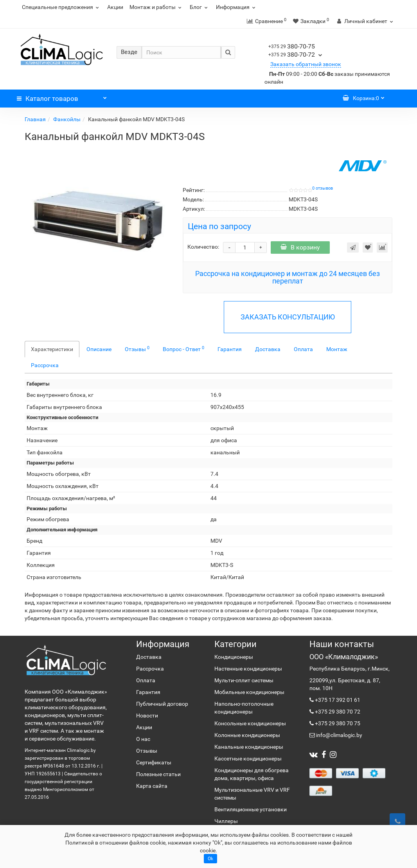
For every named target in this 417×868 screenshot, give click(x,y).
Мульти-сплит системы (244, 680)
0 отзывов (323, 188)
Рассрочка (45, 365)
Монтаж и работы (156, 7)
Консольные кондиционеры (250, 723)
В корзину (300, 247)
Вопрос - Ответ (183, 349)
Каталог (62, 97)
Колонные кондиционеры (247, 735)
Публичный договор (162, 704)
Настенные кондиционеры (248, 669)
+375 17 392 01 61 (337, 700)
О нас (143, 739)
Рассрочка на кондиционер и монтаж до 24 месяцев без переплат (288, 277)
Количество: (203, 247)
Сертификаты (154, 762)
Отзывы (137, 349)
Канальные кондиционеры (249, 747)
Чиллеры (226, 821)
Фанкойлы (67, 119)
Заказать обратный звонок (306, 64)
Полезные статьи (158, 774)
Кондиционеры (234, 657)
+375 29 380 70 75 (337, 723)
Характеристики (52, 349)
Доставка (268, 349)
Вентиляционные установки (251, 809)
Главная (35, 119)
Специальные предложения (61, 7)
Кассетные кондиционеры (248, 759)
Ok (210, 859)
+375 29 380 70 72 (337, 712)
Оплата (303, 349)
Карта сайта (152, 786)
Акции (115, 7)
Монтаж (337, 349)
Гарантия (230, 349)
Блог (200, 7)
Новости (147, 716)
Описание (99, 349)
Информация (237, 7)
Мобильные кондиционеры (249, 692)
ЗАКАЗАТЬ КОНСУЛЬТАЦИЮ (288, 317)
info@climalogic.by (339, 735)
